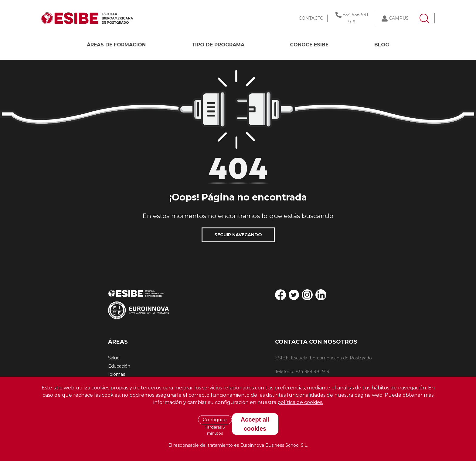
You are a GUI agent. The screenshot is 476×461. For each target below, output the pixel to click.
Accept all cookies (255, 424)
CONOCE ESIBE (309, 45)
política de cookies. (300, 402)
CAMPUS (399, 18)
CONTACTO (311, 18)
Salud (114, 358)
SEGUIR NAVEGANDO (238, 235)
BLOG (382, 45)
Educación (119, 366)
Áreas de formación (116, 45)
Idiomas (117, 374)
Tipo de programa (218, 45)
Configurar (215, 420)
